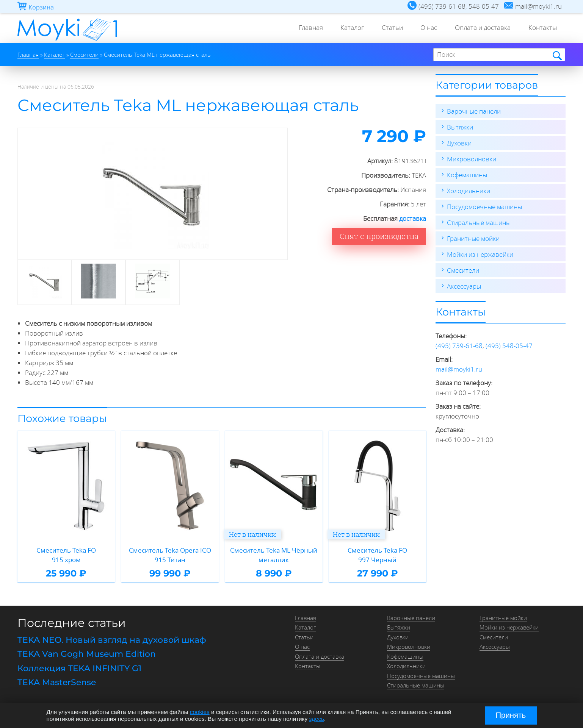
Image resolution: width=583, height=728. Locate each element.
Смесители (463, 270)
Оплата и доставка (481, 28)
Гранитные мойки (473, 238)
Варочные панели (474, 111)
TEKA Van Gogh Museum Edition (87, 654)
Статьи (388, 28)
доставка (413, 218)
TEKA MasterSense (57, 682)
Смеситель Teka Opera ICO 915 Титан (170, 555)
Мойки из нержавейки (480, 254)
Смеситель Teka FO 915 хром (66, 555)
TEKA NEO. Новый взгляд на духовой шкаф (112, 640)
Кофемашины (467, 175)
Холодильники (469, 191)
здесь (317, 719)
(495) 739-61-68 (459, 346)
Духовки (459, 143)
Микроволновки (472, 159)
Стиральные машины (479, 223)
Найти (557, 55)
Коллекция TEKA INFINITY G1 (79, 668)
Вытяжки (460, 127)
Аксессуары (464, 286)
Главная (304, 28)
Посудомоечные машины (484, 207)
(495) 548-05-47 (509, 346)
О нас (426, 28)
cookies (200, 712)
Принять (511, 715)
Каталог (346, 28)
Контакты (542, 28)
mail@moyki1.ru (459, 369)
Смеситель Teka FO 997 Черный (377, 555)
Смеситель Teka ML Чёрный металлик (274, 555)
